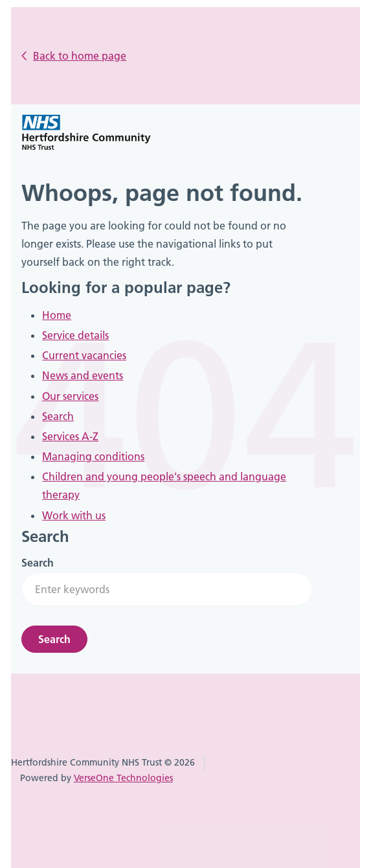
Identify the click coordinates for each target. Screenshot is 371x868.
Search (58, 416)
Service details (75, 335)
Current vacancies (84, 355)
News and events (83, 375)
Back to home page (80, 56)
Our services (70, 396)
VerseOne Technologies (123, 778)
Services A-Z (70, 436)
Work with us (74, 515)
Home (57, 315)
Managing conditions (93, 456)
